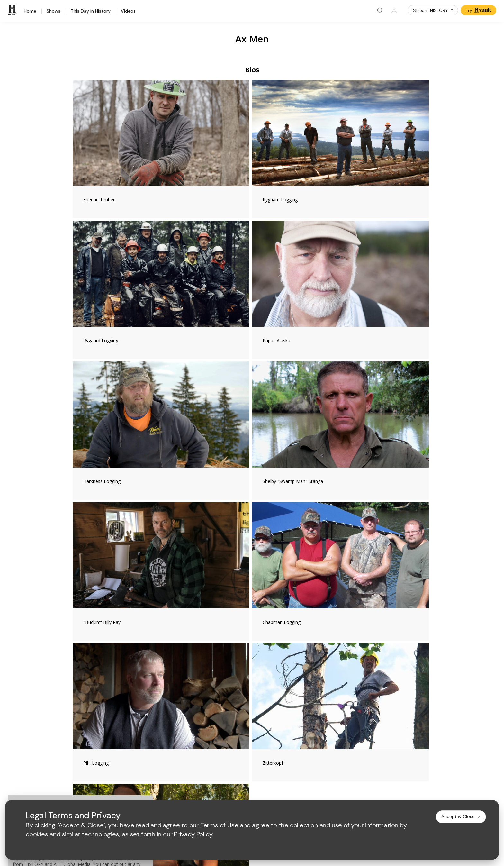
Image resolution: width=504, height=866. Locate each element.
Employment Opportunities (290, 711)
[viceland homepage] (319, 662)
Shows (54, 11)
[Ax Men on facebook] (347, 543)
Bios (252, 70)
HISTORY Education (80, 690)
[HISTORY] (13, 10)
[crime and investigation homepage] (255, 681)
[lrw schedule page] (287, 681)
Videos (128, 11)
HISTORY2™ (72, 715)
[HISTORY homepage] (73, 666)
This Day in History (91, 11)
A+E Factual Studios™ (183, 721)
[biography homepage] (198, 681)
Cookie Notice (285, 791)
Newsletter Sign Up (80, 740)
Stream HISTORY (433, 10)
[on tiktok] (131, 774)
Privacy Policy (209, 791)
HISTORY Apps (75, 707)
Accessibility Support (284, 721)
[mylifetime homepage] (213, 662)
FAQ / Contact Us (77, 757)
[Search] (380, 10)
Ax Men (252, 39)
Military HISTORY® (79, 732)
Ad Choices (318, 791)
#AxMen (161, 547)
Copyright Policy (247, 791)
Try (479, 10)
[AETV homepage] (172, 662)
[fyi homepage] (283, 662)
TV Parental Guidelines (286, 731)
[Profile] (394, 10)
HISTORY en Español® (83, 723)
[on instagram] (114, 774)
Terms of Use (175, 791)
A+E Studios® (175, 731)
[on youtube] (97, 774)
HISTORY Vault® (77, 698)
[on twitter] (80, 774)
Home (30, 11)
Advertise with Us (179, 711)
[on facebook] (63, 773)
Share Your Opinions (81, 748)
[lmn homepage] (253, 662)
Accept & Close (462, 816)
